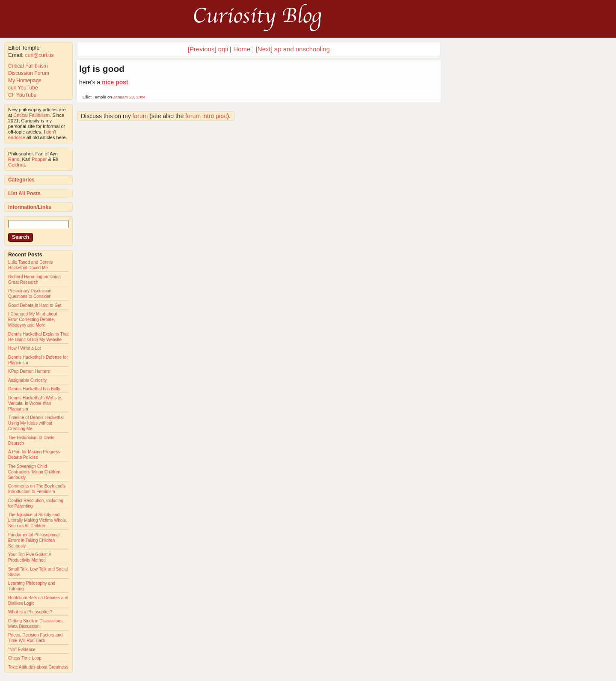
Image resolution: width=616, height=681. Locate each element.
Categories (21, 180)
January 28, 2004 (130, 97)
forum (140, 116)
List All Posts (24, 193)
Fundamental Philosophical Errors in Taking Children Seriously (34, 540)
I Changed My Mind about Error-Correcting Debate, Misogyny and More (33, 320)
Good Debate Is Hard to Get (35, 305)
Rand (14, 159)
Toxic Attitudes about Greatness (38, 667)
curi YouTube (23, 88)
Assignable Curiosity (28, 380)
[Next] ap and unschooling (293, 49)
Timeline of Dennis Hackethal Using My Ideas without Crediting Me (36, 423)
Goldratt (16, 165)
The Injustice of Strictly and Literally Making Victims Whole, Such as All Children (38, 520)
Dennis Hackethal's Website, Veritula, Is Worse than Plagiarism (35, 403)
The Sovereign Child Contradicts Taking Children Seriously (34, 472)
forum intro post (206, 116)
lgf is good (102, 69)
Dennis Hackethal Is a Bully (34, 389)
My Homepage (25, 80)
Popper (39, 159)
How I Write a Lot (25, 348)
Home (242, 49)
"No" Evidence (22, 650)
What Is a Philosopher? (30, 612)
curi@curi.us (40, 55)
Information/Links (30, 207)
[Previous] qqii (208, 49)
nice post (115, 82)
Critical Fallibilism (28, 66)
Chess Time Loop (25, 658)
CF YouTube (22, 95)
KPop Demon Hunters (29, 371)
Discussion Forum (29, 73)
